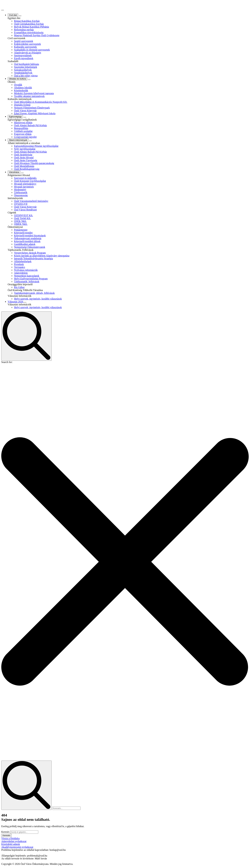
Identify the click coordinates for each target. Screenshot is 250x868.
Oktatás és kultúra (17, 79)
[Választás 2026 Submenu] (25, 302)
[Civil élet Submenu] (20, 16)
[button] (125, 562)
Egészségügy (15, 117)
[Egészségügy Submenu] (25, 117)
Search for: (7, 362)
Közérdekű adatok (11, 844)
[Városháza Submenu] (22, 173)
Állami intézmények (18, 140)
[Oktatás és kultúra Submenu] (29, 79)
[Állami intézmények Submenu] (30, 141)
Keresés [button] (6, 835)
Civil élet (13, 15)
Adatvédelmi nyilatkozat (14, 841)
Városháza (14, 172)
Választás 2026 (16, 302)
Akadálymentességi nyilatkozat (17, 847)
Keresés (5, 832)
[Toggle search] (26, 336)
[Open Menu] (3, 10)
